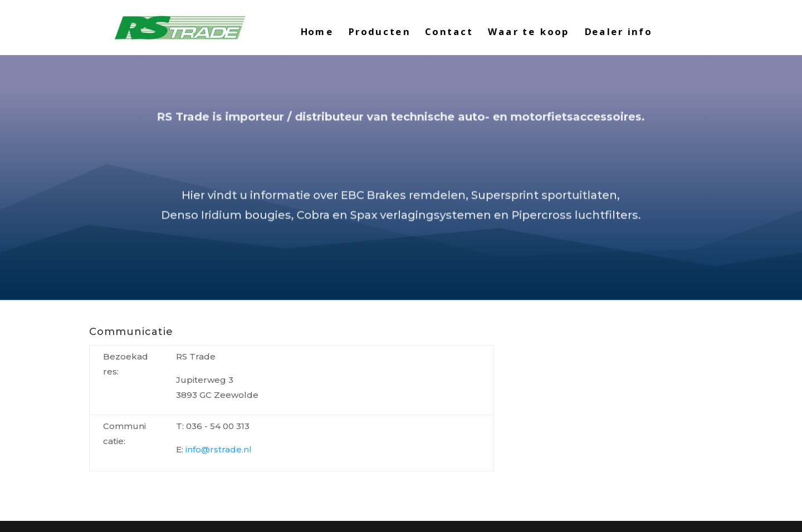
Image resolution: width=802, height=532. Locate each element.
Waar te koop (529, 33)
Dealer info (618, 33)
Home (317, 33)
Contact (449, 33)
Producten (379, 33)
